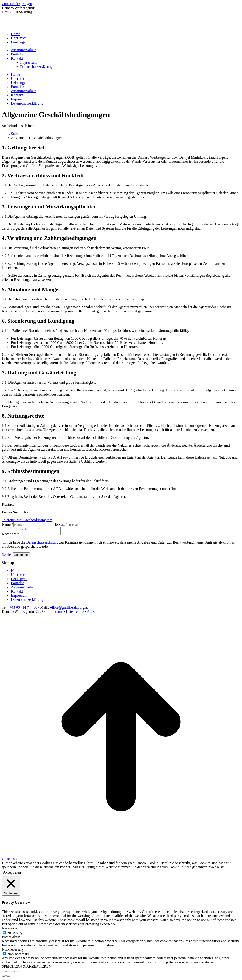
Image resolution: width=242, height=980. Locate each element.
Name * (8, 524)
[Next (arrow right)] (8, 977)
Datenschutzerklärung (42, 544)
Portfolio (18, 584)
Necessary (15, 934)
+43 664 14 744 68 (23, 609)
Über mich (19, 576)
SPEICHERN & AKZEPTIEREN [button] (27, 968)
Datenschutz (75, 613)
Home (15, 572)
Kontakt (17, 593)
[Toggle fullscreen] (13, 973)
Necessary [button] (9, 930)
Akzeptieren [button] (12, 874)
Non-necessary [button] (13, 951)
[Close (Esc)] (4, 973)
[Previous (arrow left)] (4, 977)
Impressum (19, 597)
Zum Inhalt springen (17, 4)
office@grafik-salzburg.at (69, 609)
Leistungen (19, 580)
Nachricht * (10, 535)
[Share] (8, 973)
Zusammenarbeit (23, 588)
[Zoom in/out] (17, 973)
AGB (91, 613)
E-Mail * (61, 524)
